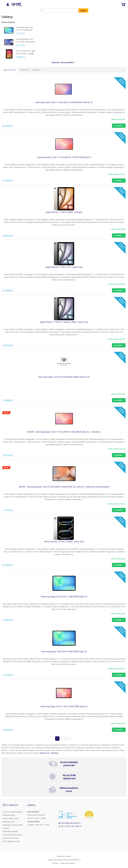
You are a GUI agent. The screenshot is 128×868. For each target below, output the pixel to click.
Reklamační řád (8, 822)
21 (66, 738)
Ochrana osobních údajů (12, 835)
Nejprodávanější (10, 70)
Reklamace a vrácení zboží (13, 825)
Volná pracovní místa (11, 838)
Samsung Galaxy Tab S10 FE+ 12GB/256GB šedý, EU (64, 597)
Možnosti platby (9, 815)
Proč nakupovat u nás (11, 841)
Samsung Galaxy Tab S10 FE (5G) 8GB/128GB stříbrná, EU (64, 377)
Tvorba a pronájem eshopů (58, 860)
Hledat (83, 11)
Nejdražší (37, 70)
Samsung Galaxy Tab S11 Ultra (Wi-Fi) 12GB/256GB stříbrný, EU (64, 102)
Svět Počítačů (16, 4)
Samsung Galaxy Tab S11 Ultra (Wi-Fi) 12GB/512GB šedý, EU (64, 157)
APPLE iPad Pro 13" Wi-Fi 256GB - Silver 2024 (64, 542)
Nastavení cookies (64, 856)
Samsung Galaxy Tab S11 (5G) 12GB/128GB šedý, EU (64, 706)
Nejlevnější (24, 70)
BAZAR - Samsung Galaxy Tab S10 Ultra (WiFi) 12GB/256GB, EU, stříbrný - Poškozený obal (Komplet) (64, 487)
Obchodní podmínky (10, 831)
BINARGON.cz (75, 860)
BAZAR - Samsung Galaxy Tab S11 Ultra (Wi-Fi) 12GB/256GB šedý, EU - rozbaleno (64, 432)
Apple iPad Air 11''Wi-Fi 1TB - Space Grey (64, 267)
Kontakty (6, 828)
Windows (55, 753)
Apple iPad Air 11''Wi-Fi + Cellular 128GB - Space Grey (64, 322)
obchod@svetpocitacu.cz (71, 823)
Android (43, 753)
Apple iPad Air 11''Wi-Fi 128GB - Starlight (64, 212)
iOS (48, 753)
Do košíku (118, 126)
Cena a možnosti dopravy (12, 812)
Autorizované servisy (11, 818)
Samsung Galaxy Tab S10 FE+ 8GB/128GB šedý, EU (64, 651)
